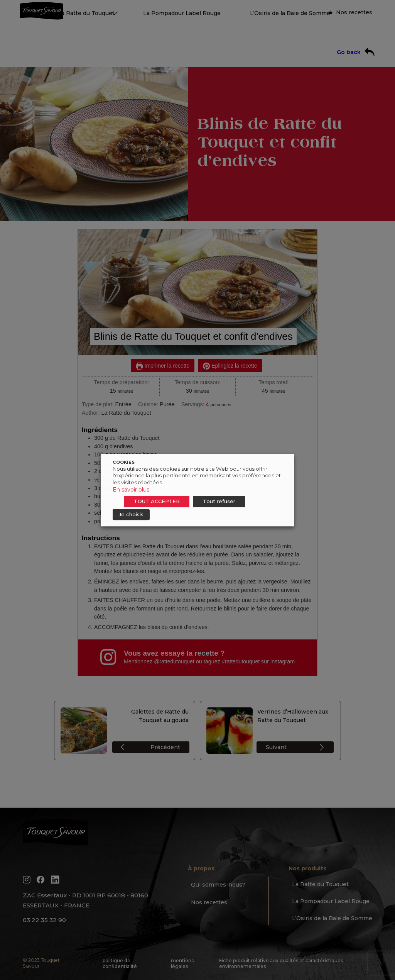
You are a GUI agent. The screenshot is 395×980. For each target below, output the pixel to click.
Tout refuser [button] (219, 501)
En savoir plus (131, 490)
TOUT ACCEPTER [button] (157, 501)
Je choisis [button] (131, 514)
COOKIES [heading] (124, 462)
